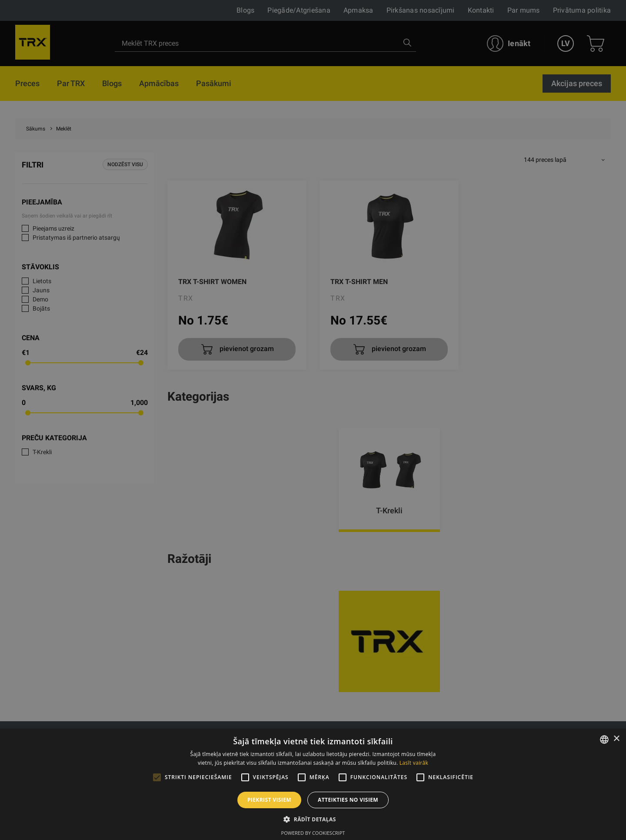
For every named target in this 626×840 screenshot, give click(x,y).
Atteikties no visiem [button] (348, 800)
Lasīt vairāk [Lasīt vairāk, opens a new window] (414, 763)
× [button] (616, 739)
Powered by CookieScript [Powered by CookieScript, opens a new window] (313, 833)
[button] (313, 819)
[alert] (313, 420)
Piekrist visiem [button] (269, 800)
